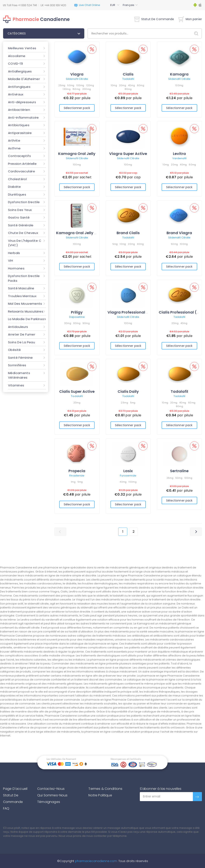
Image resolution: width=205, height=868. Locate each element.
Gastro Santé (19, 217)
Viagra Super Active (128, 154)
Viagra (77, 74)
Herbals (14, 253)
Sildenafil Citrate (77, 79)
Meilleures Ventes (22, 48)
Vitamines (16, 385)
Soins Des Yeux (20, 210)
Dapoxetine (77, 317)
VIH (10, 261)
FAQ (6, 808)
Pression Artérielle (22, 164)
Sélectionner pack (77, 108)
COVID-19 (15, 64)
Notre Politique (100, 795)
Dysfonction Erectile (24, 202)
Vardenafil (179, 158)
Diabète (14, 187)
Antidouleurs (18, 327)
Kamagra (179, 74)
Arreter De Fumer (22, 334)
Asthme (14, 148)
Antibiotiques (19, 125)
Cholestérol (17, 179)
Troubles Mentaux (22, 296)
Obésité (14, 350)
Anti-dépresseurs (22, 102)
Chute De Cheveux (23, 233)
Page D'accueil (15, 789)
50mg (71, 85)
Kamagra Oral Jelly (77, 154)
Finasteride (77, 476)
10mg (114, 85)
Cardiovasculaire (21, 171)
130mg (67, 89)
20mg (123, 85)
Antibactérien (19, 110)
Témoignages (49, 802)
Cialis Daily (128, 391)
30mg (68, 323)
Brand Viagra (179, 233)
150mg (76, 89)
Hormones (16, 268)
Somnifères (17, 365)
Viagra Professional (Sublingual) (139, 312)
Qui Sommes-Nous (52, 795)
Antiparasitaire (20, 133)
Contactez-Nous (51, 789)
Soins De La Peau (21, 342)
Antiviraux (16, 94)
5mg (115, 244)
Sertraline (179, 471)
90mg (86, 323)
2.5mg (125, 403)
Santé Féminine (20, 358)
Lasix (128, 471)
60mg (141, 85)
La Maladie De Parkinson (27, 319)
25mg (62, 85)
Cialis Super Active (77, 391)
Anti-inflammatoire (23, 117)
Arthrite (14, 140)
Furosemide (128, 476)
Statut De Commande (154, 19)
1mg (73, 482)
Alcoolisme (17, 56)
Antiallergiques (20, 71)
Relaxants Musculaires (26, 311)
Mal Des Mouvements (25, 304)
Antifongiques (19, 87)
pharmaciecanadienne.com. (96, 861)
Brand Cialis (128, 233)
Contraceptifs (19, 156)
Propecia (77, 471)
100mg (80, 85)
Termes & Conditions (105, 789)
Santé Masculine (21, 288)
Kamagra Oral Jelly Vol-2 (80, 233)
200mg (87, 89)
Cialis (128, 74)
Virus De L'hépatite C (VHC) (25, 243)
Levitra (179, 154)
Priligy (77, 312)
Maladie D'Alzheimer (24, 79)
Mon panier (190, 19)
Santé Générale (21, 225)
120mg (90, 85)
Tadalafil (128, 79)
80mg (128, 89)
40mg (131, 85)
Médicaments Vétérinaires (19, 375)
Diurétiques (17, 194)
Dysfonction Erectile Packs (24, 278)
